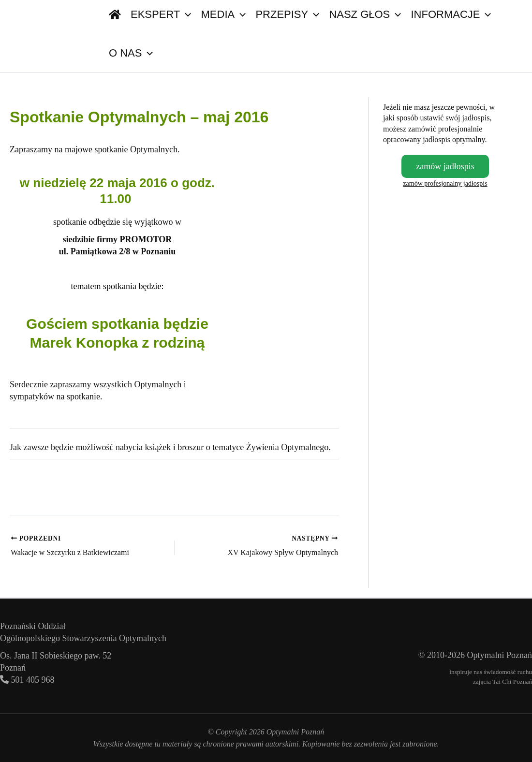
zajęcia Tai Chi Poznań (502, 681)
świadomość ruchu (508, 672)
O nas (131, 53)
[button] (147, 53)
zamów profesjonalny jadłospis (445, 183)
